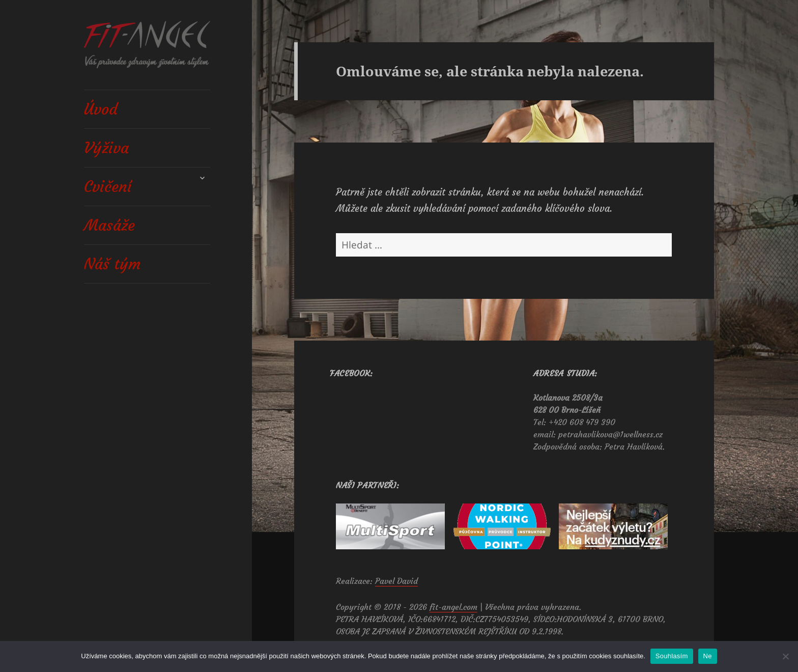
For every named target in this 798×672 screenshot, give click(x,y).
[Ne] (785, 656)
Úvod (101, 109)
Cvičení (108, 187)
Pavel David (396, 581)
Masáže (109, 225)
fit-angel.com (453, 607)
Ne (708, 656)
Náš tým (112, 264)
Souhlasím (672, 656)
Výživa (106, 148)
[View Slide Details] (390, 526)
